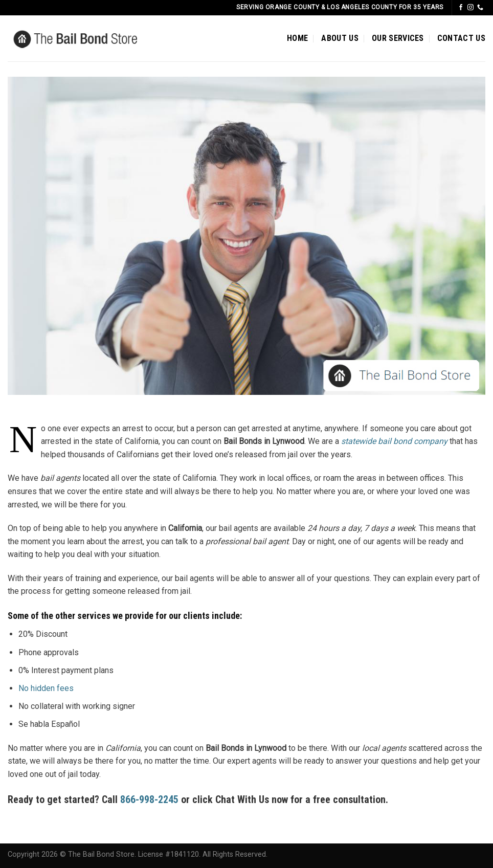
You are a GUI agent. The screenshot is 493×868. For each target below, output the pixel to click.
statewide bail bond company (394, 441)
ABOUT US (340, 38)
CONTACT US (461, 38)
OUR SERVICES (398, 38)
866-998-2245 (151, 799)
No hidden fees (46, 688)
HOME (297, 38)
